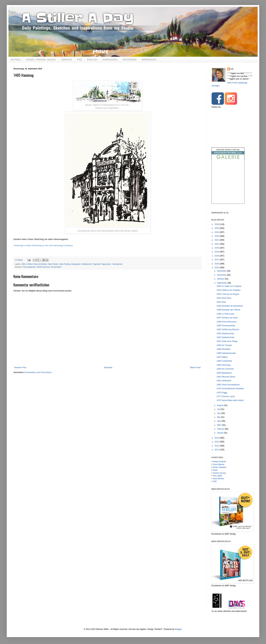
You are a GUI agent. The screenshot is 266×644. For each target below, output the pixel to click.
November (222, 275)
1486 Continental (224, 361)
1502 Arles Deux (224, 298)
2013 (217, 442)
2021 (217, 244)
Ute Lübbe (217, 476)
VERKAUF (67, 60)
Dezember (222, 271)
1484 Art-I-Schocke (225, 369)
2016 (217, 264)
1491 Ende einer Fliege (227, 341)
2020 (217, 248)
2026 (217, 224)
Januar (220, 433)
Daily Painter (53, 264)
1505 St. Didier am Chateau (229, 286)
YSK (215, 481)
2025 (217, 228)
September (222, 283)
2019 (217, 252)
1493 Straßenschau (225, 334)
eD (232, 69)
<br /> (228, 185)
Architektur (43, 264)
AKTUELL (16, 60)
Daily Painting (65, 264)
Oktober (221, 279)
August (220, 405)
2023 (217, 236)
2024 (217, 232)
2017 (217, 260)
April (219, 421)
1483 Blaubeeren (224, 373)
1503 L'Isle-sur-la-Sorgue (228, 294)
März (220, 425)
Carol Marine (219, 464)
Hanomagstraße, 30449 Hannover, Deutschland (42, 267)
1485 (23, 264)
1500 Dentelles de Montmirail (230, 306)
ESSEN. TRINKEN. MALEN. (41, 60)
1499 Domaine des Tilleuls (228, 310)
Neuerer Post (20, 368)
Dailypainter (76, 264)
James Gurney (219, 473)
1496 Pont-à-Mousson (226, 322)
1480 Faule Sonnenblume (228, 385)
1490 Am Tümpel (224, 345)
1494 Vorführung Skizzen (228, 329)
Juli (219, 409)
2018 (217, 256)
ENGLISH (92, 60)
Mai (219, 417)
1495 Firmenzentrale (226, 326)
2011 (217, 450)
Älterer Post (195, 368)
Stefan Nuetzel (219, 462)
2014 (217, 438)
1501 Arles (221, 302)
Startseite (108, 368)
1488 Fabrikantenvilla (226, 353)
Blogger (178, 629)
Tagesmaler (106, 264)
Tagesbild (97, 264)
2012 (217, 446)
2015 (217, 268)
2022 (217, 240)
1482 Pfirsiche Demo (226, 377)
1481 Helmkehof (224, 381)
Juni (219, 413)
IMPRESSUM (149, 60)
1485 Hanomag (223, 365)
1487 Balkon (222, 357)
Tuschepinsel (117, 264)
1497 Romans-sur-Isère (227, 318)
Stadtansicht (87, 264)
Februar (221, 429)
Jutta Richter (218, 479)
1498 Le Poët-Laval (225, 314)
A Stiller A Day (32, 264)
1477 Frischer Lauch (226, 396)
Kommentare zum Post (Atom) (38, 372)
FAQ (80, 60)
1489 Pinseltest (223, 349)
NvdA (215, 470)
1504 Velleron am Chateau (228, 290)
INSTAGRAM (129, 60)
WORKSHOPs (110, 60)
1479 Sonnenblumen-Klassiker (230, 389)
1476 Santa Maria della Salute (230, 400)
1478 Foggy (222, 393)
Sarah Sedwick (220, 467)
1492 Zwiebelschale (225, 337)
